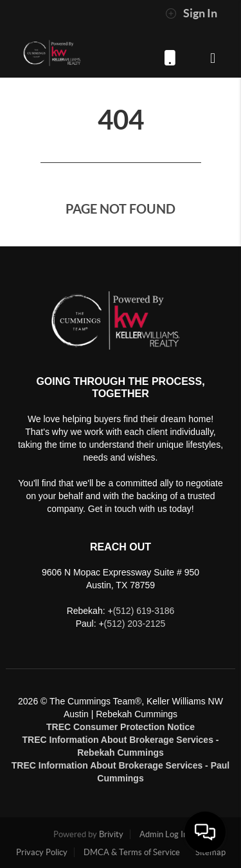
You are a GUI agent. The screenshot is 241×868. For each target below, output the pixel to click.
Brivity (111, 834)
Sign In (191, 13)
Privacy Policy (42, 852)
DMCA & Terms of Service (132, 852)
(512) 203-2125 (135, 624)
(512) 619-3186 (170, 57)
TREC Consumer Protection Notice (121, 727)
